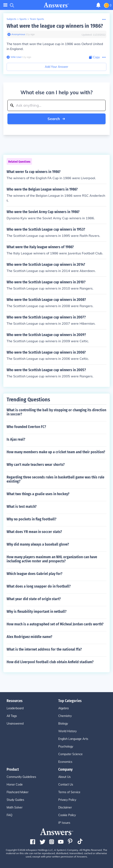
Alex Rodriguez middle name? (29, 637)
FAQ (10, 815)
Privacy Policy (67, 800)
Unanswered (15, 724)
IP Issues (64, 823)
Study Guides (15, 800)
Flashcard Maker (18, 792)
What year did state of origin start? (34, 599)
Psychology (66, 746)
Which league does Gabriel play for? (34, 574)
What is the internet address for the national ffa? (44, 649)
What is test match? (22, 507)
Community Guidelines (21, 777)
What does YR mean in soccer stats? (34, 532)
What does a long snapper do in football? (39, 586)
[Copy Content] (94, 57)
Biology (63, 724)
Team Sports (37, 19)
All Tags (12, 716)
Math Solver (15, 807)
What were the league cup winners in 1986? (55, 26)
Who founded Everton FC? (26, 427)
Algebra (63, 708)
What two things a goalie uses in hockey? (38, 494)
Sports (23, 19)
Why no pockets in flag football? (32, 519)
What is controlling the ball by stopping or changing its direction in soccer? (56, 412)
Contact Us (66, 785)
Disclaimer (65, 807)
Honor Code (15, 785)
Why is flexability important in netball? (37, 612)
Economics (65, 762)
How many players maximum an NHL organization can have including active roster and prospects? (52, 559)
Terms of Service (69, 792)
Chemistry (65, 716)
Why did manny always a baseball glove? (38, 544)
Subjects (11, 19)
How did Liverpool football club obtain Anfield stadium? (50, 662)
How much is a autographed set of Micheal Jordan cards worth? (55, 624)
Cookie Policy (67, 815)
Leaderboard (15, 708)
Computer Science (70, 754)
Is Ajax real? (16, 439)
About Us (64, 777)
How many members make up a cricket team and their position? (56, 452)
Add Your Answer (56, 67)
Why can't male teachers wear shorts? (36, 465)
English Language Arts (73, 739)
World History (67, 731)
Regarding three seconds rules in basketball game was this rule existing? (55, 479)
